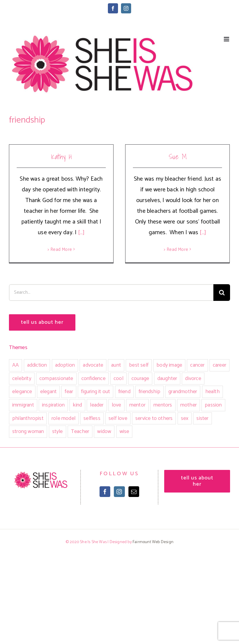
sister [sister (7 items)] (202, 418)
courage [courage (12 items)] (140, 379)
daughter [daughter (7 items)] (167, 379)
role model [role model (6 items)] (63, 418)
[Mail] (134, 492)
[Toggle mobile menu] (227, 39)
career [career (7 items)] (219, 365)
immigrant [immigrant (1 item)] (23, 405)
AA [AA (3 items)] (15, 365)
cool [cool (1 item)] (118, 379)
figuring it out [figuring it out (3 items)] (96, 392)
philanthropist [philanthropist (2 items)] (28, 418)
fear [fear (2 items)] (69, 392)
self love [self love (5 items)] (118, 418)
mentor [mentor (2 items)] (137, 405)
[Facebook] (105, 492)
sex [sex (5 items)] (185, 418)
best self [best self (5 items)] (139, 365)
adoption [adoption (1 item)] (65, 365)
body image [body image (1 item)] (169, 365)
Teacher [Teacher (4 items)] (80, 432)
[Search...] (111, 293)
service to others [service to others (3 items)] (154, 418)
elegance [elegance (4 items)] (22, 392)
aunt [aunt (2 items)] (116, 365)
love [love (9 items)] (117, 405)
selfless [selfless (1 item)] (92, 418)
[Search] (222, 293)
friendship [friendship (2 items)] (149, 392)
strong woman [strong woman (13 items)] (28, 432)
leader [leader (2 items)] (97, 405)
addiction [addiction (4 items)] (37, 365)
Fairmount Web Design (153, 542)
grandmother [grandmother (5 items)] (183, 392)
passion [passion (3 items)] (213, 405)
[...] (81, 233)
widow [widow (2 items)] (104, 432)
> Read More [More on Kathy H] (60, 250)
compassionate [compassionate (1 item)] (56, 379)
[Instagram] (119, 492)
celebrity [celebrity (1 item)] (22, 379)
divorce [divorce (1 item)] (193, 379)
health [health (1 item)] (212, 392)
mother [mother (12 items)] (188, 405)
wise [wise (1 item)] (124, 432)
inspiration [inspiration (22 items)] (53, 405)
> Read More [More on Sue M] (176, 250)
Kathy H (61, 157)
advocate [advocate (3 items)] (93, 365)
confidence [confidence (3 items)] (93, 379)
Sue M (178, 157)
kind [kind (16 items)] (77, 405)
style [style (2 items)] (58, 432)
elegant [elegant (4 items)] (48, 392)
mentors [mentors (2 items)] (163, 405)
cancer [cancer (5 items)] (197, 365)
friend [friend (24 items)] (124, 392)
